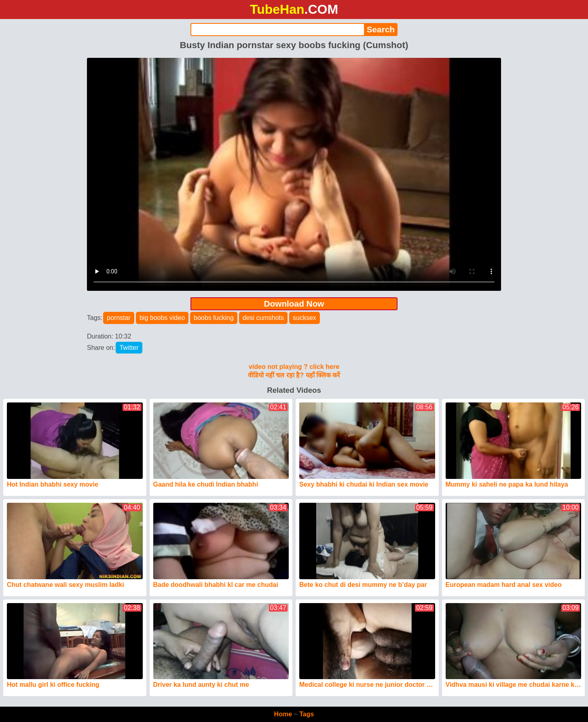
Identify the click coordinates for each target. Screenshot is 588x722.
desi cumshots (263, 318)
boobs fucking (214, 318)
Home (283, 714)
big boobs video (162, 318)
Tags (307, 714)
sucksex (305, 318)
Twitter (129, 348)
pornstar (119, 318)
